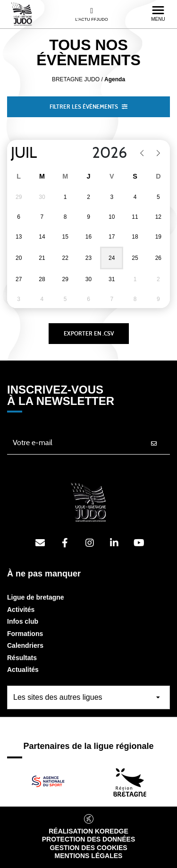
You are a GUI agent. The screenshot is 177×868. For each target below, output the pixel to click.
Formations (25, 634)
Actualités (23, 670)
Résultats (22, 658)
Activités (21, 610)
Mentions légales (89, 856)
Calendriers (25, 645)
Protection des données (89, 839)
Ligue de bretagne (36, 597)
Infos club (23, 621)
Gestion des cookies (88, 848)
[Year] (104, 153)
